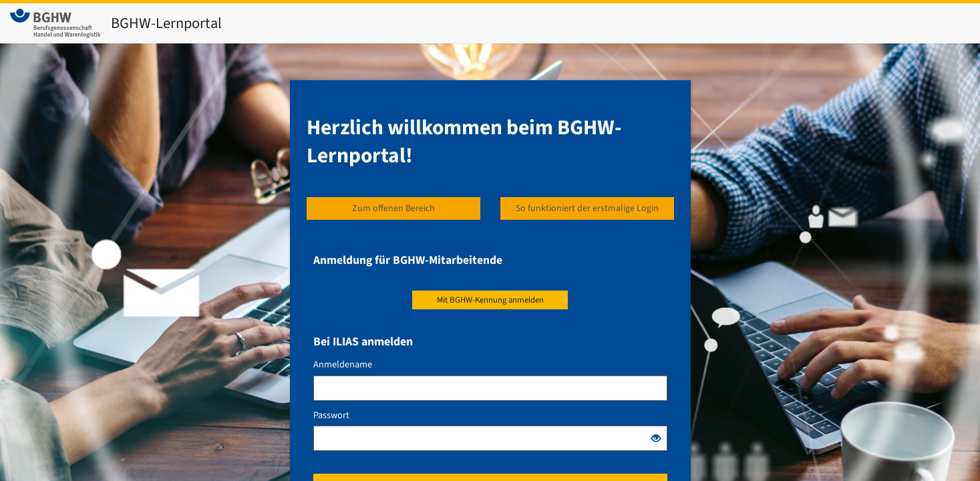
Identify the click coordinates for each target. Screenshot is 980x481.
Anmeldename (343, 365)
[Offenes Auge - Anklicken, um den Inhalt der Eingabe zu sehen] (656, 440)
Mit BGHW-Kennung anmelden (490, 300)
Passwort (331, 416)
